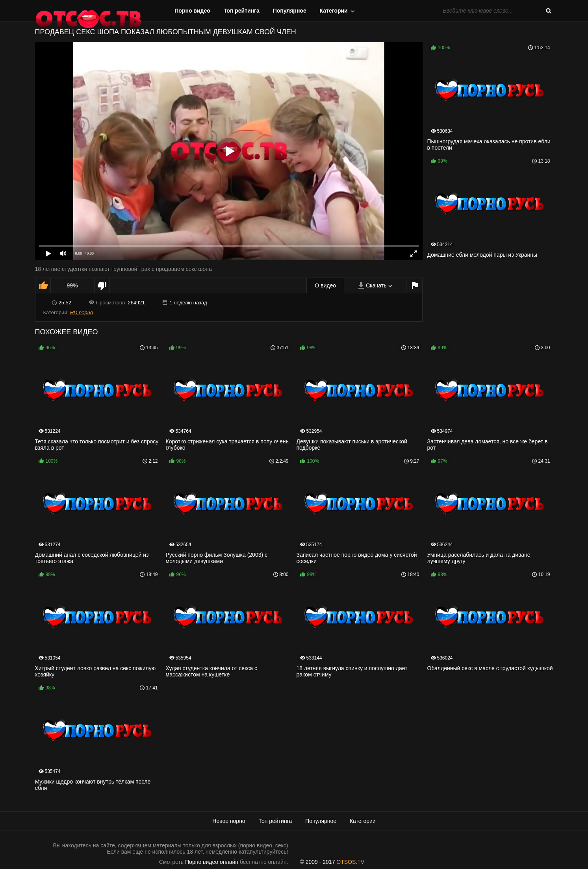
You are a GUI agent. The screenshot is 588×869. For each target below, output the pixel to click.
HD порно (82, 312)
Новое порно (229, 821)
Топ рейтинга (242, 11)
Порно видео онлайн (212, 862)
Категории (334, 11)
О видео (325, 285)
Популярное (290, 11)
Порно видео (192, 11)
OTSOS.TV (350, 862)
